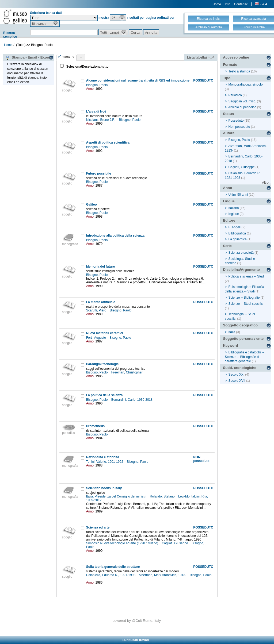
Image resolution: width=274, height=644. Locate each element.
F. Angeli (235, 227)
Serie (227, 246)
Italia (232, 332)
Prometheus (95, 426)
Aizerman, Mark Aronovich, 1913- (163, 575)
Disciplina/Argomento (241, 270)
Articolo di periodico (242, 107)
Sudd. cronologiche (239, 368)
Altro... (267, 183)
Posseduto (236, 121)
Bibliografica (237, 233)
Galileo (92, 205)
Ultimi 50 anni (238, 195)
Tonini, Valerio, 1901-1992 (105, 462)
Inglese (234, 214)
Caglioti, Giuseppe (175, 543)
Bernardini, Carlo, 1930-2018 (132, 400)
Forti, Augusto (96, 338)
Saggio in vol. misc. (242, 101)
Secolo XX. (236, 375)
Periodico (235, 95)
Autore (229, 133)
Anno (227, 188)
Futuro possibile (99, 173)
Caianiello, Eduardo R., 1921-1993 (111, 575)
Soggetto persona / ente (243, 339)
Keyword (230, 346)
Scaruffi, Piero (97, 310)
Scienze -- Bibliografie (244, 298)
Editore (229, 220)
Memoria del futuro (101, 267)
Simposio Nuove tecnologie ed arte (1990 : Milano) (123, 543)
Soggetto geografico (240, 325)
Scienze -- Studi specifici (246, 304)
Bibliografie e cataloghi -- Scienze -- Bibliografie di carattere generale (244, 357)
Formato (230, 65)
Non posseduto (239, 127)
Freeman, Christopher (127, 372)
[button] (118, 18)
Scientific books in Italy (104, 488)
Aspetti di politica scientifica (108, 142)
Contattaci (241, 4)
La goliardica (238, 239)
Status (228, 114)
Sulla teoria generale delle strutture (113, 567)
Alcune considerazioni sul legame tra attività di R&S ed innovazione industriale (146, 80)
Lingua (229, 201)
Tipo (227, 78)
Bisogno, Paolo (97, 85)
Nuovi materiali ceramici (105, 333)
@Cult (137, 621)
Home (217, 4)
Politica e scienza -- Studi (247, 276)
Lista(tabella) (201, 57)
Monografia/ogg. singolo (246, 84)
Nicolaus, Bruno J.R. (101, 120)
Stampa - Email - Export (28, 57)
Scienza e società (241, 253)
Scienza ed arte (98, 527)
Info (227, 4)
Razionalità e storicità (103, 457)
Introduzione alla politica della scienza (115, 236)
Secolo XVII (237, 381)
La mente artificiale (101, 302)
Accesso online (236, 57)
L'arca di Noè (96, 111)
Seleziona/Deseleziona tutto (87, 67)
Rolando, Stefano (163, 496)
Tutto (66, 57)
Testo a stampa (239, 71)
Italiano (234, 208)
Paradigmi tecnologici (103, 364)
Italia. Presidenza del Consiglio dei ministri (117, 496)
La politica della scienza (104, 395)
